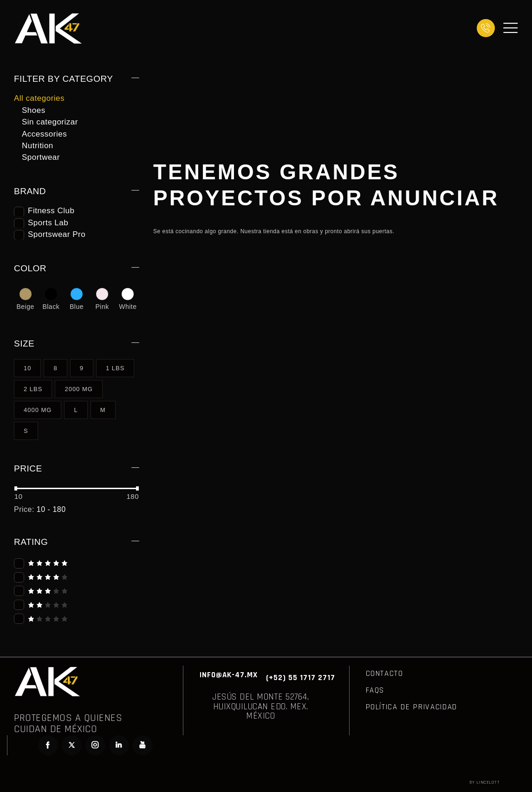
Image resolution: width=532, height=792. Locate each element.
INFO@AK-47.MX (229, 675)
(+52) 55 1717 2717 (301, 678)
